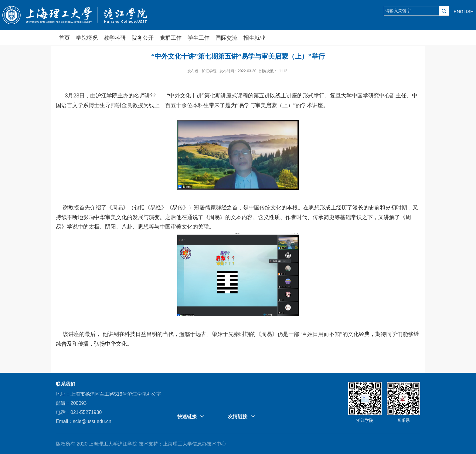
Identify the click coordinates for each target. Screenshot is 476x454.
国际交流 (226, 38)
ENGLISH (464, 11)
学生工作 (199, 38)
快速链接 (187, 417)
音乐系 (403, 420)
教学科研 (115, 38)
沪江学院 (365, 420)
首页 (64, 38)
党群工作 (171, 38)
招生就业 (254, 38)
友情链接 (238, 417)
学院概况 (87, 38)
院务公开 (143, 38)
